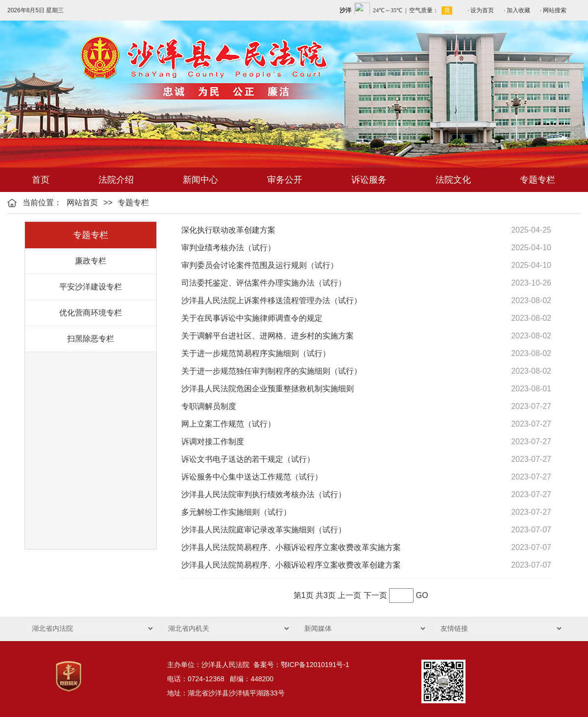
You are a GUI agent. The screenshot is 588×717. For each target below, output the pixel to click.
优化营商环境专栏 (91, 313)
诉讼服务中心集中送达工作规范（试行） (252, 477)
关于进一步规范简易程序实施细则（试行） (256, 353)
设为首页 (482, 10)
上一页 (349, 595)
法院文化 (453, 180)
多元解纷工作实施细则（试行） (236, 512)
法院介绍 (116, 180)
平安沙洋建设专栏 (91, 287)
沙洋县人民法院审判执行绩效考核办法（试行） (264, 494)
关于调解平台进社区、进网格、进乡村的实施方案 (268, 336)
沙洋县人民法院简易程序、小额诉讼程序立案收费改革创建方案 (291, 565)
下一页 (375, 595)
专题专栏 (538, 180)
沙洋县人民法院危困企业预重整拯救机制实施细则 (268, 389)
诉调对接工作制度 (213, 442)
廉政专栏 (91, 261)
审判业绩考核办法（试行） (228, 248)
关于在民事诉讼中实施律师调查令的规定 (252, 318)
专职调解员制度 (209, 406)
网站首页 (82, 203)
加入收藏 (518, 10)
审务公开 (285, 180)
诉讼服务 (369, 180)
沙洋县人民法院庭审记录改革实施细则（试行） (264, 530)
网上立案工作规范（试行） (228, 424)
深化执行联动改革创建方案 (228, 230)
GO (422, 595)
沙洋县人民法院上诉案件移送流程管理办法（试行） (271, 300)
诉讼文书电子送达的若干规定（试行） (248, 459)
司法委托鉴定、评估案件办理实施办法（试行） (264, 283)
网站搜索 (555, 10)
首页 (41, 180)
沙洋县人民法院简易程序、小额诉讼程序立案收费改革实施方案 (291, 547)
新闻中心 (200, 180)
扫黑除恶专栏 (91, 339)
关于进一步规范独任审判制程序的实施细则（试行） (271, 371)
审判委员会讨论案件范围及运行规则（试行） (260, 265)
